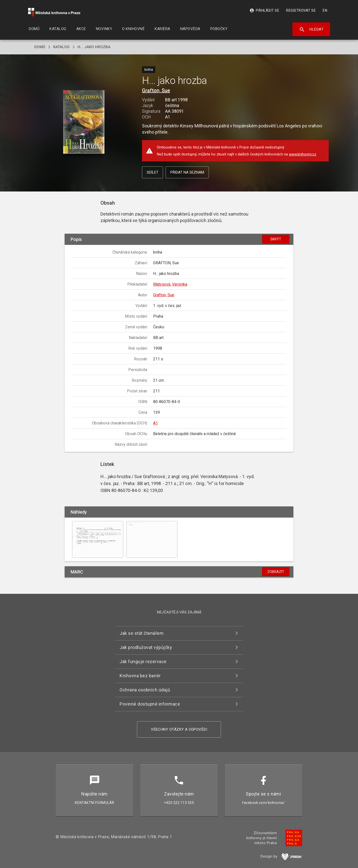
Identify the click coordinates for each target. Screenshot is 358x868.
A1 (156, 423)
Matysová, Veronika (170, 284)
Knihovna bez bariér (140, 676)
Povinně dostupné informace (150, 704)
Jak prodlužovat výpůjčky (146, 647)
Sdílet (153, 172)
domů (40, 47)
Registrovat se (301, 10)
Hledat (311, 30)
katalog (61, 47)
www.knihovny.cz (303, 154)
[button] (84, 122)
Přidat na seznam (187, 172)
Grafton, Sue (156, 90)
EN (325, 10)
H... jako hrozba (94, 47)
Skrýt (276, 239)
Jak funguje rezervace (143, 661)
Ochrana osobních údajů (145, 690)
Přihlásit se (264, 10)
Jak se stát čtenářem (142, 633)
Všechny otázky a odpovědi (179, 729)
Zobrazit (276, 572)
